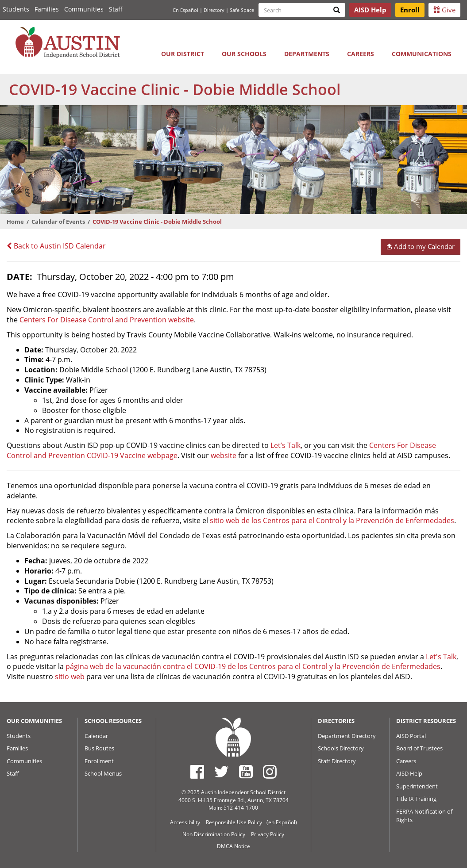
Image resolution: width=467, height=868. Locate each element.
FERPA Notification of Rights (424, 816)
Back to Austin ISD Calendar (56, 246)
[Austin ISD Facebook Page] (197, 772)
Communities (84, 9)
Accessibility (185, 822)
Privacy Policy (268, 834)
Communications (422, 54)
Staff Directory (337, 761)
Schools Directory (341, 748)
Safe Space (242, 10)
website (224, 455)
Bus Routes (99, 748)
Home (15, 222)
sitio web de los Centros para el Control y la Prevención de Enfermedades (332, 520)
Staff (116, 9)
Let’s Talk (286, 445)
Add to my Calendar (420, 246)
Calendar (96, 736)
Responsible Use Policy (234, 822)
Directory (214, 10)
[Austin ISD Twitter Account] (222, 772)
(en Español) (282, 822)
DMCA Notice (233, 846)
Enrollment (99, 761)
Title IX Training (416, 799)
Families (47, 9)
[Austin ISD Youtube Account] (246, 772)
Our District (183, 54)
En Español (186, 10)
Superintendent (417, 786)
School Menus (103, 773)
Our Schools (244, 54)
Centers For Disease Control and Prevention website (107, 320)
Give (444, 10)
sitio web (70, 677)
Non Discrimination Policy (214, 834)
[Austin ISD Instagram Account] (270, 772)
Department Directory (347, 736)
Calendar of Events (58, 222)
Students (16, 9)
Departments (307, 54)
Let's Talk (441, 657)
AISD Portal (411, 736)
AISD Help (409, 773)
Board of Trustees (419, 748)
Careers (361, 54)
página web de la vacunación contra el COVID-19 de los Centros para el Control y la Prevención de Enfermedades (253, 666)
